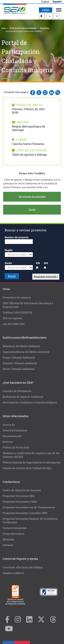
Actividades (45, 28)
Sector (8, 263)
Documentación (12, 436)
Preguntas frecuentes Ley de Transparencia (29, 507)
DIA (46, 263)
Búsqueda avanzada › (46, 277)
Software (8, 545)
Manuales (9, 539)
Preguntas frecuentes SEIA (19, 496)
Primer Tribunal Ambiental (19, 357)
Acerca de (9, 425)
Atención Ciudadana (15, 430)
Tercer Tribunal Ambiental (19, 369)
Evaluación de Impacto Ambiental (23, 397)
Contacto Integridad (15, 528)
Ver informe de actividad (32, 197)
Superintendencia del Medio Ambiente (26, 352)
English (45, 2)
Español (57, 2)
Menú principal (59, 10)
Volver (32, 210)
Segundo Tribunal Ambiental (20, 363)
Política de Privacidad (16, 447)
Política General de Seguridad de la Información (31, 462)
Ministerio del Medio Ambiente (21, 346)
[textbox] (18, 255)
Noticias (8, 442)
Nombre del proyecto (17, 237)
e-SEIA (46, 10)
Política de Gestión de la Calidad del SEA (27, 468)
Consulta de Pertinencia (17, 391)
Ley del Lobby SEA (14, 324)
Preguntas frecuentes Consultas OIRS (25, 513)
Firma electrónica (13, 534)
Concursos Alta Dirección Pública (23, 567)
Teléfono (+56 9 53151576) (17, 312)
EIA (38, 263)
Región (9, 250)
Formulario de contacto (17, 297)
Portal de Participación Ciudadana (23, 28)
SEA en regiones (12, 318)
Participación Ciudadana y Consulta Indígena (30, 402)
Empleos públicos (13, 573)
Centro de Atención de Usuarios (22, 490)
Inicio (4, 28)
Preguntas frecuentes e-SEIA (20, 502)
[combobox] (19, 255)
